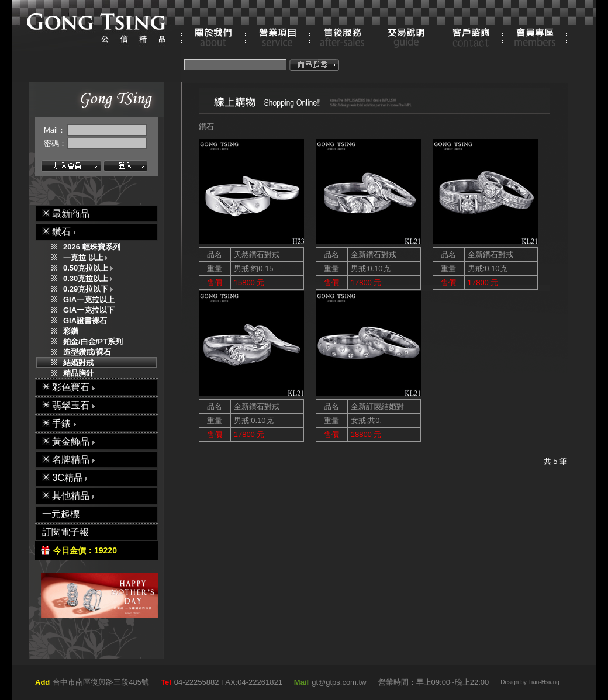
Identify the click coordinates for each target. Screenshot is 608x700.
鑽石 (206, 127)
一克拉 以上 (88, 257)
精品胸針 (78, 373)
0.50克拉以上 (91, 268)
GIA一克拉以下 (89, 310)
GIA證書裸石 (85, 320)
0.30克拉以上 (91, 278)
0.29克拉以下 (91, 289)
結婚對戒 (78, 363)
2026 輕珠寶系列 (92, 247)
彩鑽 (71, 331)
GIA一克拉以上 (89, 299)
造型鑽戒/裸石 (87, 352)
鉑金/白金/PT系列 (93, 342)
